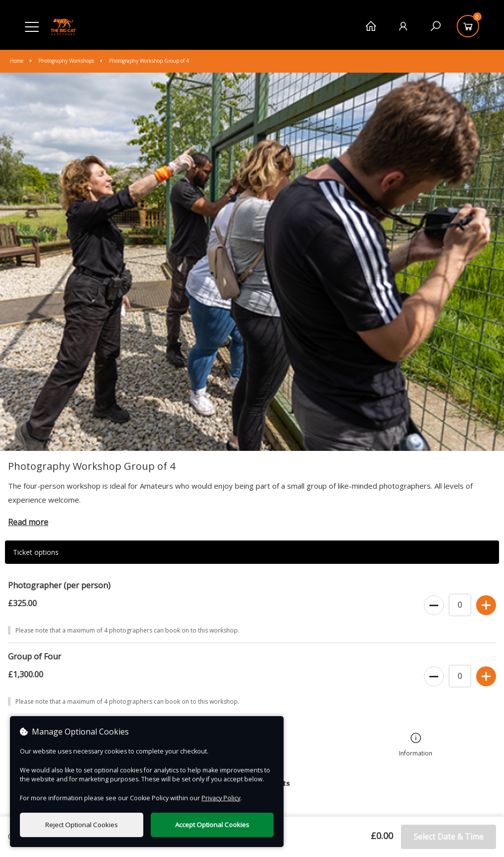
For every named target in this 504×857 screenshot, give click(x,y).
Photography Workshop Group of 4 (145, 61)
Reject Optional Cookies (82, 825)
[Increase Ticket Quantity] (486, 606)
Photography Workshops (63, 61)
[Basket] (468, 26)
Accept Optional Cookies (212, 825)
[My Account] (403, 26)
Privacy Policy (221, 798)
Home (17, 61)
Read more (28, 522)
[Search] (436, 26)
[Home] (371, 26)
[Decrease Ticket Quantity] (434, 606)
